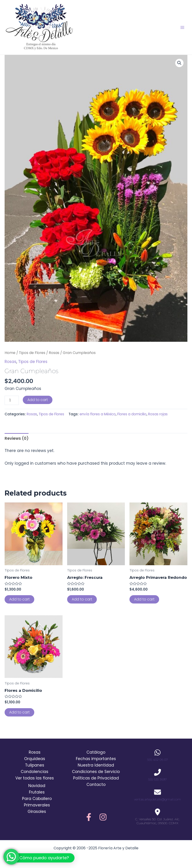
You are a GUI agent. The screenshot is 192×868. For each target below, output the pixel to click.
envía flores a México (98, 414)
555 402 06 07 (158, 760)
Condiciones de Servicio (96, 772)
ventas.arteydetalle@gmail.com (158, 799)
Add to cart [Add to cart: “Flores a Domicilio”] (19, 712)
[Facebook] (89, 817)
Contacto (96, 785)
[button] (40, 858)
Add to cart (38, 400)
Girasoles (37, 812)
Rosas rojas (158, 414)
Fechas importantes (96, 759)
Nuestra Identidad (96, 765)
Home (10, 353)
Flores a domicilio (132, 414)
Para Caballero (37, 799)
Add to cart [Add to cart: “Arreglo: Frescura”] (82, 599)
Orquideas (35, 759)
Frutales (37, 792)
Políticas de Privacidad (96, 778)
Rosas (54, 353)
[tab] (17, 438)
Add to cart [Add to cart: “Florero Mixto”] (19, 599)
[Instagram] (103, 817)
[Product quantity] (12, 400)
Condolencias (34, 772)
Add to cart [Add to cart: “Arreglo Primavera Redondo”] (144, 599)
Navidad (37, 786)
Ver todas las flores (35, 778)
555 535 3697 (157, 779)
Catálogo (96, 752)
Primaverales (37, 805)
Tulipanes (35, 765)
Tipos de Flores (32, 353)
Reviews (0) (17, 438)
